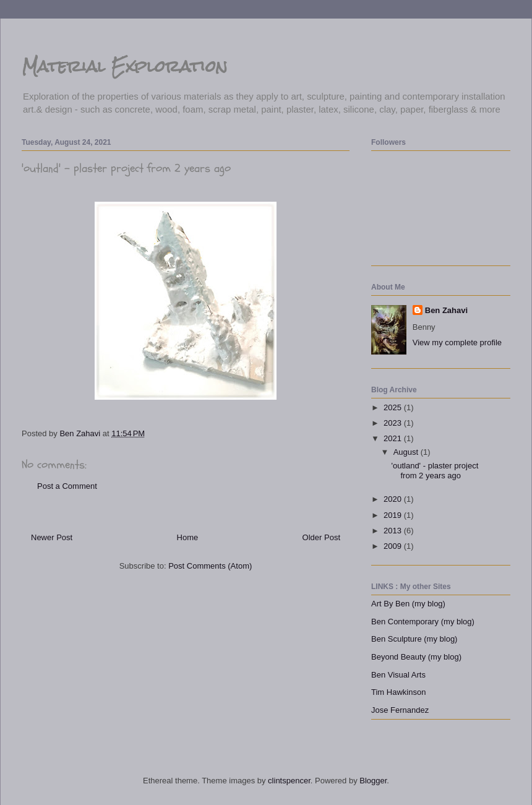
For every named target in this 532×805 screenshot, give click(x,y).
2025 (394, 407)
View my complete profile (457, 342)
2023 (394, 423)
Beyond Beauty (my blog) (416, 657)
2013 (394, 531)
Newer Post (52, 537)
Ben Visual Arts (398, 675)
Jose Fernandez (400, 710)
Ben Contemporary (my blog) (423, 622)
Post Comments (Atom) (210, 566)
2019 (394, 515)
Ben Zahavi (446, 310)
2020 (394, 499)
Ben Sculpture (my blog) (414, 639)
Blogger (373, 781)
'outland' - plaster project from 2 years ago (435, 471)
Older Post (321, 537)
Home (188, 537)
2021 (394, 438)
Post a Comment (67, 486)
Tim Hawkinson (398, 692)
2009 (394, 546)
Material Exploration (125, 66)
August (407, 452)
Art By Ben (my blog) (408, 604)
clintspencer (289, 781)
